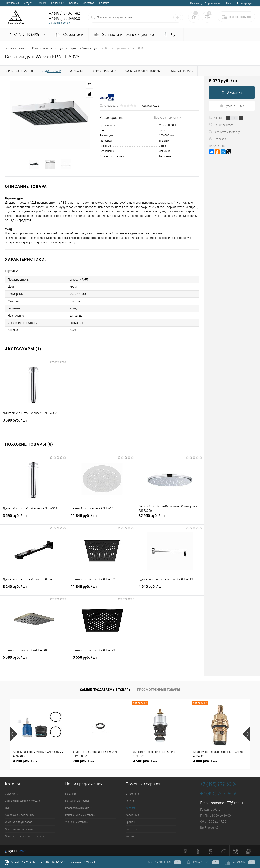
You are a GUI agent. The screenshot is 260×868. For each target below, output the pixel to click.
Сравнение (164, 862)
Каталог (42, 3)
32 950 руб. (170, 517)
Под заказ (217, 139)
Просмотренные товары (159, 689)
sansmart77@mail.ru (228, 802)
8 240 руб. (34, 588)
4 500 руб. (145, 760)
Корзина (240, 862)
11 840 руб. (102, 517)
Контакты (105, 3)
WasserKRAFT (168, 125)
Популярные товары (78, 800)
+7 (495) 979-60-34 (53, 862)
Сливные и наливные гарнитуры (25, 835)
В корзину (232, 92)
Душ (171, 35)
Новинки (70, 793)
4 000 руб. (205, 760)
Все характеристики (168, 118)
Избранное (203, 862)
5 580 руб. (34, 658)
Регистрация (245, 3)
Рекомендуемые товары (80, 814)
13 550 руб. (102, 658)
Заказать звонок (59, 23)
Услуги (28, 3)
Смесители (69, 34)
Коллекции (58, 3)
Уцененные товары (77, 821)
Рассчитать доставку (224, 132)
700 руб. (84, 760)
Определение (213, 3)
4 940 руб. (170, 588)
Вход (229, 3)
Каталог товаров (26, 35)
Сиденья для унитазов (19, 821)
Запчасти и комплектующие (124, 34)
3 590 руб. (34, 421)
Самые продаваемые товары (106, 689)
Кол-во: (218, 118)
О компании (12, 3)
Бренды (74, 3)
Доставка (89, 3)
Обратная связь (20, 862)
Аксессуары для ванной (20, 814)
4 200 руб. (25, 760)
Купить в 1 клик (232, 106)
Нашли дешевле (221, 125)
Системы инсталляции (19, 828)
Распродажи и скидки (79, 807)
